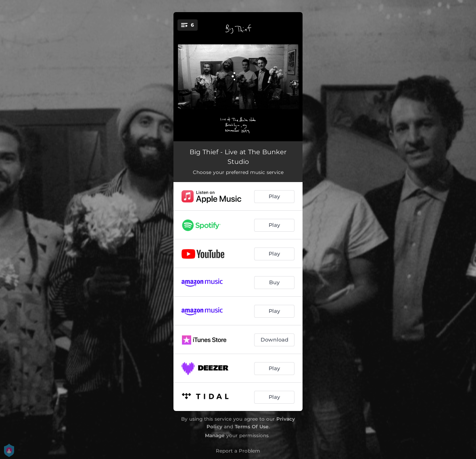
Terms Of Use (252, 427)
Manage (215, 435)
